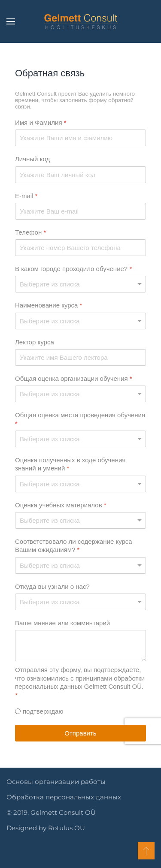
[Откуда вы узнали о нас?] (80, 602)
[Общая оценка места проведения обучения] (80, 439)
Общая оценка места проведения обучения (80, 419)
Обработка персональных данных (63, 797)
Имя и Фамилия (41, 122)
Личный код (32, 159)
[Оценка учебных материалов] (80, 520)
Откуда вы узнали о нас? (52, 586)
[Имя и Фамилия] (80, 138)
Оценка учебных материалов (61, 505)
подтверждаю (43, 711)
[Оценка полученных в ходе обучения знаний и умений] (80, 484)
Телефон (30, 232)
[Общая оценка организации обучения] (80, 394)
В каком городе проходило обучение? (73, 269)
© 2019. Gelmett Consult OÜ (50, 812)
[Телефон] (80, 248)
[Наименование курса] (80, 321)
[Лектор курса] (80, 357)
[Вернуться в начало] (81, 21)
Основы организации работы (55, 782)
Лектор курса (35, 342)
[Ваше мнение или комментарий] (80, 646)
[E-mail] (80, 211)
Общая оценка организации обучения (74, 378)
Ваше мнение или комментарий (62, 623)
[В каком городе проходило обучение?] (80, 284)
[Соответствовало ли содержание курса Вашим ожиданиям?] (80, 565)
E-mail (26, 196)
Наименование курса (49, 305)
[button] (11, 21)
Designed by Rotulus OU (45, 828)
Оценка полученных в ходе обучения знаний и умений (70, 464)
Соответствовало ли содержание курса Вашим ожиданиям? (74, 546)
